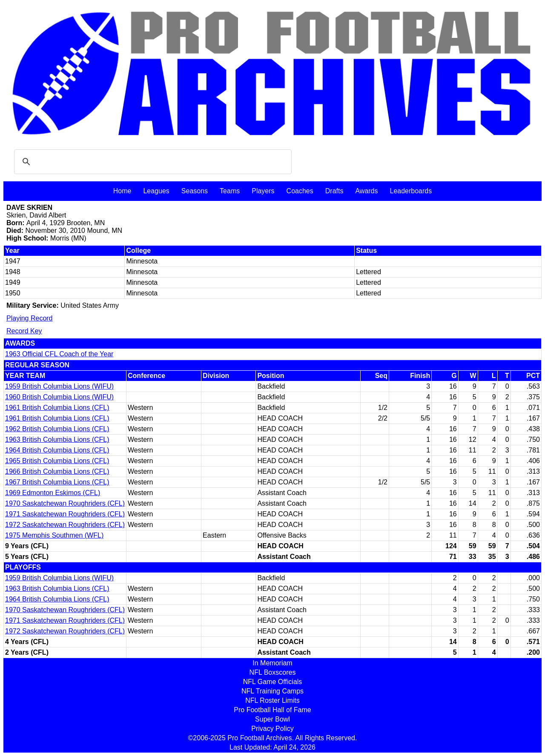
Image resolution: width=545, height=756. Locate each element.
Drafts (334, 191)
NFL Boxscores (273, 672)
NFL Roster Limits (272, 700)
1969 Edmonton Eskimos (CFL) (53, 493)
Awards (366, 191)
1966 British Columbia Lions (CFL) (57, 471)
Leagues (156, 191)
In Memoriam (272, 663)
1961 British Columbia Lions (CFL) (57, 408)
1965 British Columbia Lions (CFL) (57, 461)
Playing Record (30, 318)
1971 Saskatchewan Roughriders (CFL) (65, 514)
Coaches (300, 191)
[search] (152, 162)
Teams (230, 191)
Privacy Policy (272, 729)
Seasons (195, 191)
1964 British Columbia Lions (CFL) (57, 450)
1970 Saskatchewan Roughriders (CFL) (65, 503)
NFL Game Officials (273, 682)
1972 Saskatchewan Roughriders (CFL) (65, 525)
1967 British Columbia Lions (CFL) (57, 482)
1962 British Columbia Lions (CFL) (57, 429)
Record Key (24, 331)
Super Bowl (272, 719)
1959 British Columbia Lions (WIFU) (59, 386)
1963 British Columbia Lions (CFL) (57, 440)
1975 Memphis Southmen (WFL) (54, 535)
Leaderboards (411, 191)
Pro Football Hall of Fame (272, 710)
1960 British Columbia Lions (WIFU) (59, 397)
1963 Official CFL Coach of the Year (59, 354)
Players (263, 191)
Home (122, 191)
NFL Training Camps (272, 691)
